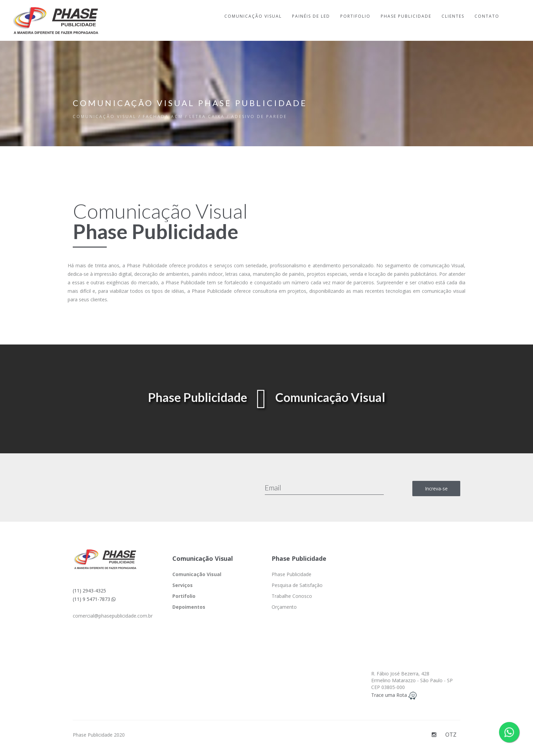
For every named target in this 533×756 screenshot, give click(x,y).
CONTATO (487, 16)
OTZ (451, 735)
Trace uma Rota (394, 695)
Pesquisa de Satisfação (297, 585)
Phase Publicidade (291, 574)
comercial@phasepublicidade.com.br (113, 616)
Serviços (183, 585)
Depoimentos (189, 607)
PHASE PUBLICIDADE (406, 16)
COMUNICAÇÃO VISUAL (253, 16)
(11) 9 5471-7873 (94, 599)
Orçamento (284, 607)
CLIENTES (453, 16)
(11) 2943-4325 (89, 591)
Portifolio (184, 596)
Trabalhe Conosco (292, 596)
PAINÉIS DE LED (311, 16)
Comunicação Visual (197, 574)
